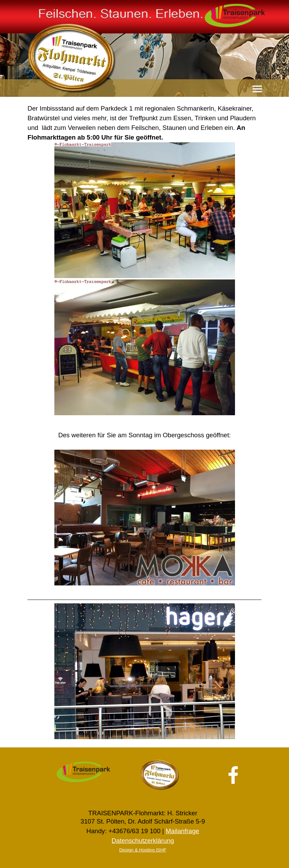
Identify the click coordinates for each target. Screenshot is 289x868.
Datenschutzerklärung (143, 841)
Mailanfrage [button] (182, 831)
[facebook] (233, 775)
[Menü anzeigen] (257, 89)
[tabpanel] (144, 260)
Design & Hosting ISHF (143, 850)
